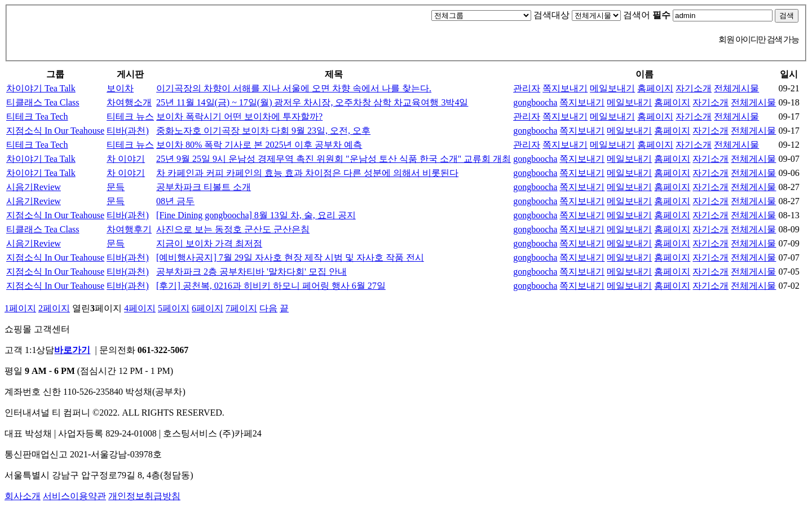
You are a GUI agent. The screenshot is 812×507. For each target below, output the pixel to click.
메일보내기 (612, 88)
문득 (116, 187)
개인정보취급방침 (144, 496)
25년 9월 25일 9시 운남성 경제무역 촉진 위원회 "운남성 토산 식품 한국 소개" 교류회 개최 (334, 159)
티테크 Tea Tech (37, 116)
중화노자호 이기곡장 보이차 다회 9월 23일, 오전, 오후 (263, 131)
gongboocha (535, 102)
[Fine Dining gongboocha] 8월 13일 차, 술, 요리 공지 (256, 215)
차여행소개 (129, 102)
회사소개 (23, 496)
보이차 (120, 88)
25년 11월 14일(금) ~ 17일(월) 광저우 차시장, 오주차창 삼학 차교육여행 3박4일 (312, 102)
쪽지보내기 (565, 88)
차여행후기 (129, 229)
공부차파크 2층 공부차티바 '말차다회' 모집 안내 (251, 272)
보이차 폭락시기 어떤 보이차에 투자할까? (239, 116)
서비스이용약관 (74, 496)
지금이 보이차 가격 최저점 (209, 243)
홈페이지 (655, 88)
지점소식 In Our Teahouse (55, 131)
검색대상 (551, 15)
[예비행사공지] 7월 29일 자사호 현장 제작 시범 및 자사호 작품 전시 (290, 257)
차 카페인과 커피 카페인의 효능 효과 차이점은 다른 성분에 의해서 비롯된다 (307, 173)
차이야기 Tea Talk (41, 88)
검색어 (647, 15)
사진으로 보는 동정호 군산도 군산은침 (233, 229)
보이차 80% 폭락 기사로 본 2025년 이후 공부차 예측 (259, 145)
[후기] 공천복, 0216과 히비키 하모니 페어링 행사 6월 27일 (271, 286)
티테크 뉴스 (130, 116)
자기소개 (694, 88)
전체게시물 (736, 88)
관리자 (527, 88)
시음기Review (34, 187)
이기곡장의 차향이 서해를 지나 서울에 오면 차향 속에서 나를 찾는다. (294, 88)
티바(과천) (128, 131)
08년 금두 (175, 201)
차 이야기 (126, 159)
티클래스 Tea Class (43, 102)
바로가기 (72, 350)
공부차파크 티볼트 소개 (204, 187)
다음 (268, 308)
